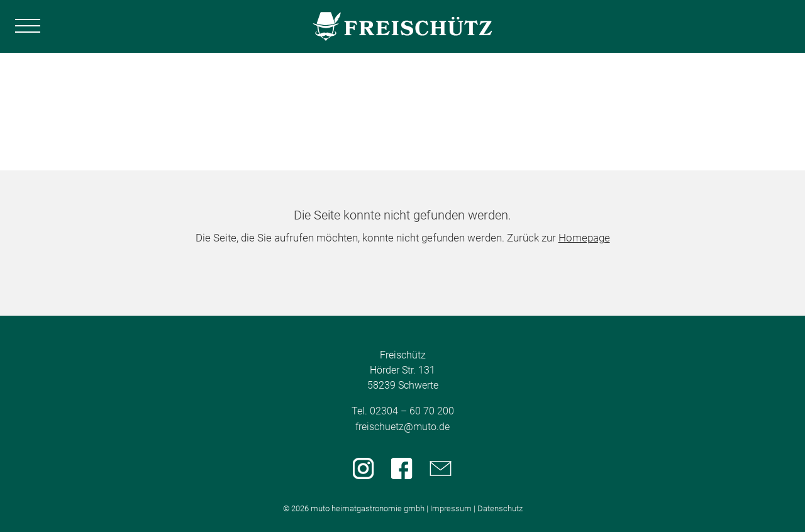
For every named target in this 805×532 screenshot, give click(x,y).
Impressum (451, 508)
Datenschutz (500, 508)
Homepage (584, 238)
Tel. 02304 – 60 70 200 (403, 411)
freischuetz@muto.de (402, 427)
